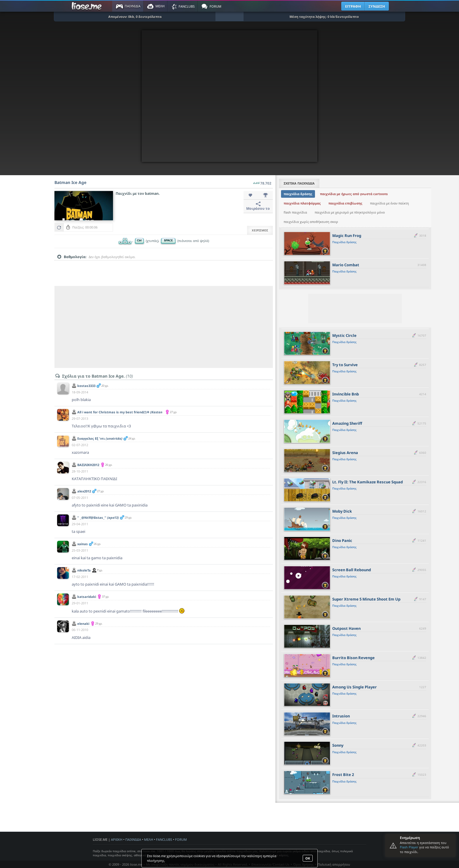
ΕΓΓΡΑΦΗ (353, 6)
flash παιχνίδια (295, 212)
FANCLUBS (164, 839)
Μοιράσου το (258, 206)
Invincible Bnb (346, 394)
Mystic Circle (344, 335)
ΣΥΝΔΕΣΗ (377, 6)
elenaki (83, 624)
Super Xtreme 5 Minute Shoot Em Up (366, 599)
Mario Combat (346, 265)
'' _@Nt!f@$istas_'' (98, 517)
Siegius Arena (345, 453)
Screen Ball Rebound (352, 570)
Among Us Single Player (354, 687)
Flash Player (409, 847)
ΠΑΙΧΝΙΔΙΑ (133, 839)
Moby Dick (342, 511)
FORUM (181, 839)
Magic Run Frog (347, 236)
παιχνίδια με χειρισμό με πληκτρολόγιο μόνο (350, 212)
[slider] (164, 266)
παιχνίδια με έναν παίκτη (389, 203)
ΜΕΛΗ (149, 839)
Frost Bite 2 (343, 775)
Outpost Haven (346, 628)
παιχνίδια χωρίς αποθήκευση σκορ (311, 222)
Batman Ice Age (70, 182)
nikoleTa (84, 570)
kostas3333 (86, 386)
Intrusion (341, 716)
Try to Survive (345, 365)
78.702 (262, 182)
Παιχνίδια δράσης (344, 242)
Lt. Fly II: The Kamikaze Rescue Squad (368, 482)
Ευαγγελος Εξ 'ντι (100, 438)
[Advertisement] (164, 327)
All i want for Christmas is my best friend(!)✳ (120, 414)
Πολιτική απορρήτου (334, 864)
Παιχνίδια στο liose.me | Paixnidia (88, 6)
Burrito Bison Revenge (353, 658)
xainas (83, 544)
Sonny (338, 745)
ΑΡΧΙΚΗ (117, 839)
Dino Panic (342, 540)
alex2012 (84, 491)
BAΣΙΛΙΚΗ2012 (88, 465)
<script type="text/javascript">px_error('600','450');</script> (229, 96)
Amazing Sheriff (347, 423)
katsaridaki (87, 597)
